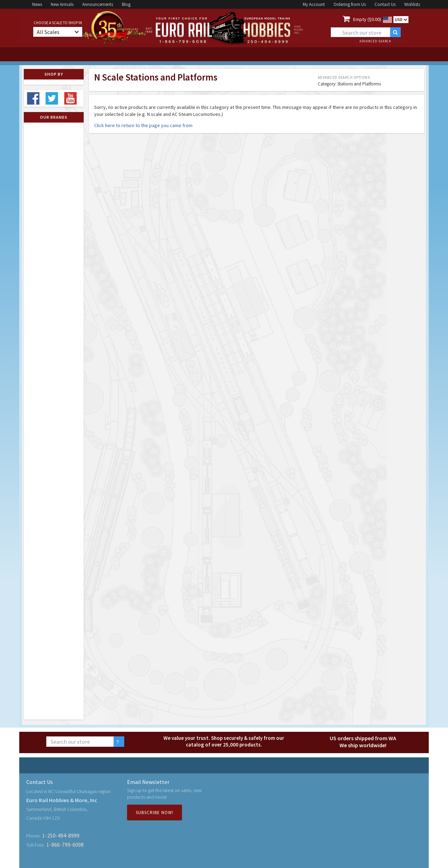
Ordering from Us (350, 4)
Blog (126, 4)
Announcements (98, 4)
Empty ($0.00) (367, 19)
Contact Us (385, 4)
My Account (314, 4)
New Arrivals (62, 4)
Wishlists (412, 4)
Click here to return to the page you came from (143, 125)
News (37, 4)
